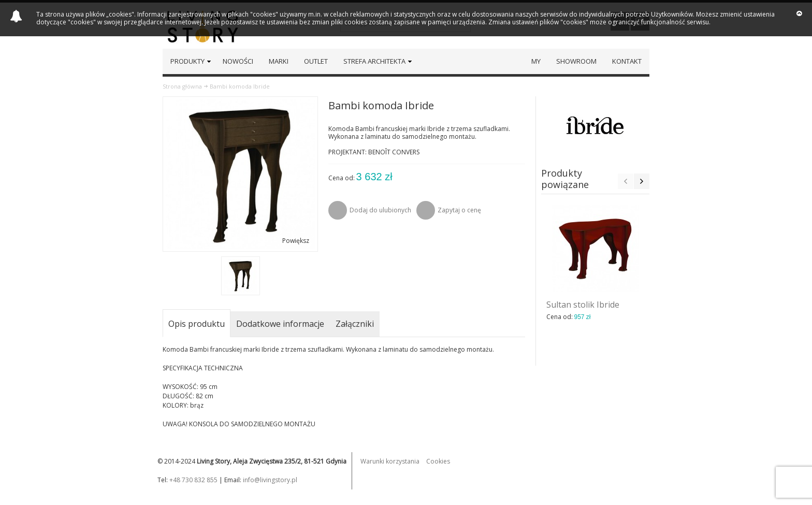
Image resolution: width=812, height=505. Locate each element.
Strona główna (182, 86)
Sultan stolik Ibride (583, 305)
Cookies (438, 461)
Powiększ (296, 241)
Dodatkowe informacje (280, 324)
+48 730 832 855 (193, 480)
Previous (626, 181)
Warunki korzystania (390, 461)
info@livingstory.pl (270, 480)
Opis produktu (197, 324)
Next (642, 181)
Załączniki (355, 324)
